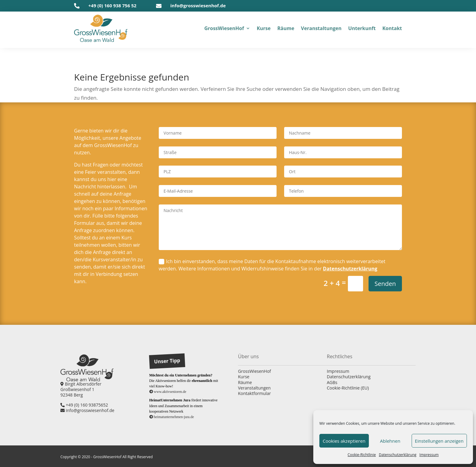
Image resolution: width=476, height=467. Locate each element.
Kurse (244, 377)
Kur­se (264, 28)
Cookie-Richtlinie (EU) (348, 388)
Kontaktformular (254, 393)
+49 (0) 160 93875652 (84, 405)
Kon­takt (392, 28)
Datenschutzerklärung (350, 269)
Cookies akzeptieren (344, 441)
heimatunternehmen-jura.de (172, 417)
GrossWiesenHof (255, 371)
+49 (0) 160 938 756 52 (112, 5)
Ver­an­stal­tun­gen (321, 28)
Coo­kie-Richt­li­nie (362, 455)
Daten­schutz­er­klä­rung (398, 455)
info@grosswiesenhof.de (198, 5)
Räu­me (286, 28)
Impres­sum (429, 455)
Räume (245, 382)
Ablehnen (390, 441)
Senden (385, 284)
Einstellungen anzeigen (439, 441)
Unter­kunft (362, 28)
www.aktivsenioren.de (168, 392)
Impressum (338, 371)
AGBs (332, 382)
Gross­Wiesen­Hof (224, 28)
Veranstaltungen (254, 388)
